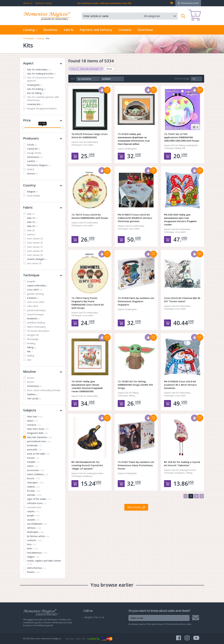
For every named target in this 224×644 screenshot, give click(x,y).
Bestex (31, 382)
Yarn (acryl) (34, 398)
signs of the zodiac (39, 499)
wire (29, 360)
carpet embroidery (38, 285)
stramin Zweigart (37, 259)
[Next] (202, 496)
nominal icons (34, 507)
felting (31, 347)
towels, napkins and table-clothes (44, 562)
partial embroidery (36, 310)
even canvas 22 (35, 239)
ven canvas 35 (34, 263)
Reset (109, 69)
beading (31, 343)
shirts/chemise (36, 568)
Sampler (33, 462)
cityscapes (35, 482)
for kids (34, 491)
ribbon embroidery (36, 327)
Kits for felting (35, 93)
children (33, 487)
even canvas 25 (35, 243)
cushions (34, 540)
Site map (69, 639)
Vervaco (32, 173)
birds (32, 548)
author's (31, 234)
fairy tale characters (39, 437)
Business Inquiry (44, 3)
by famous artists (38, 536)
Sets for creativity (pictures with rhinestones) (43, 99)
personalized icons (39, 441)
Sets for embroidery (39, 70)
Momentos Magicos (39, 165)
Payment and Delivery (96, 30)
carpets (33, 511)
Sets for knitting (36, 89)
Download (145, 30)
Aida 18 (32, 226)
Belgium (33, 192)
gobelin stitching (35, 294)
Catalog (40, 38)
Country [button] (43, 185)
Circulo (32, 145)
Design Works (34, 153)
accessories (36, 470)
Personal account (190, 3)
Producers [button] (43, 138)
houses (33, 458)
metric (33, 466)
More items (134, 507)
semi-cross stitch (36, 302)
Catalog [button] (30, 30)
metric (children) (38, 474)
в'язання (33, 298)
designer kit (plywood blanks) (42, 108)
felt (30, 351)
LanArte (32, 161)
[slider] (23, 128)
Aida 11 (31, 214)
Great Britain (34, 196)
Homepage (28, 38)
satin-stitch (33, 306)
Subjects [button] (43, 410)
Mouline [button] (43, 372)
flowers (34, 572)
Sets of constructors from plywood (40, 79)
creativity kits (35, 104)
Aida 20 (31, 230)
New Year (35, 416)
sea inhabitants (37, 524)
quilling (31, 356)
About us (28, 3)
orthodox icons (37, 503)
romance (34, 425)
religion (33, 557)
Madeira (33, 394)
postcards (34, 449)
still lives (34, 528)
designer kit (33, 335)
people (33, 515)
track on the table (38, 454)
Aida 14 (32, 218)
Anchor (31, 378)
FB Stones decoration (38, 331)
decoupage (33, 339)
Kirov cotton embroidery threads (44, 390)
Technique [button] (43, 275)
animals (34, 495)
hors (32, 544)
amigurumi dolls (37, 433)
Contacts (125, 30)
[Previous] (186, 496)
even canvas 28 (35, 251)
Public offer (81, 639)
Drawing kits (35, 85)
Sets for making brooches (41, 74)
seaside (33, 520)
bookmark (34, 445)
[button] (160, 16)
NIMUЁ (31, 169)
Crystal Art (34, 149)
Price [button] (43, 120)
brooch (33, 478)
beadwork (33, 318)
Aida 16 (32, 222)
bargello (31, 281)
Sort (73, 78)
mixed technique (35, 314)
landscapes (35, 532)
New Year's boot (38, 429)
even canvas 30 (35, 255)
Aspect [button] (43, 63)
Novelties (50, 30)
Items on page (182, 78)
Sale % (69, 30)
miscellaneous (37, 553)
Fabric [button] (43, 207)
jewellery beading (36, 323)
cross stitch (35, 290)
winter (33, 421)
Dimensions (35, 157)
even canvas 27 (35, 247)
